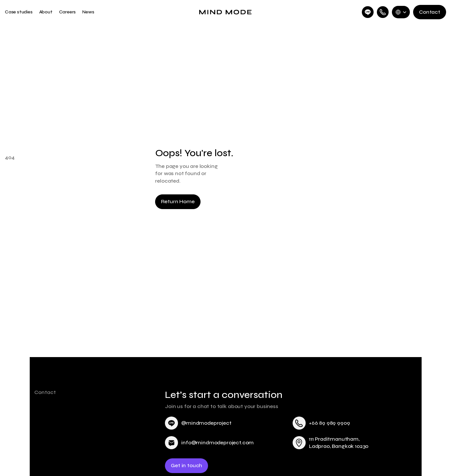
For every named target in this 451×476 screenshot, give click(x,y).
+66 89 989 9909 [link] (330, 423)
